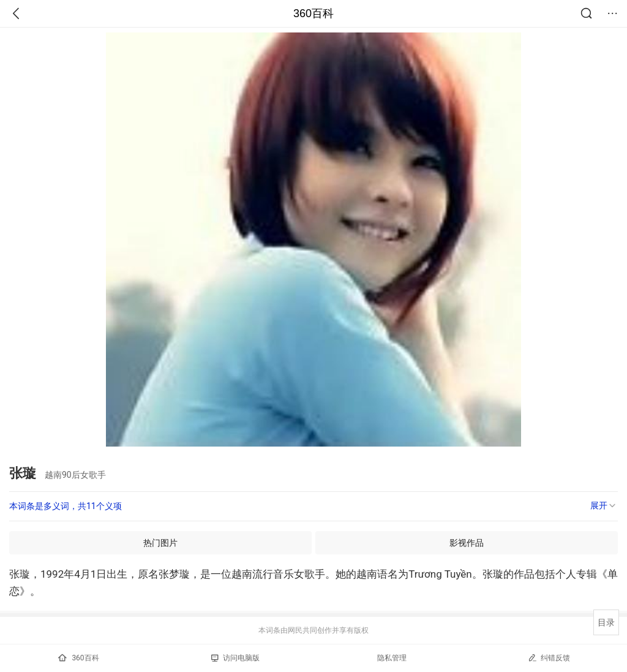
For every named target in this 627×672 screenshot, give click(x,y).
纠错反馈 (549, 658)
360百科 (313, 13)
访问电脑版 (235, 658)
